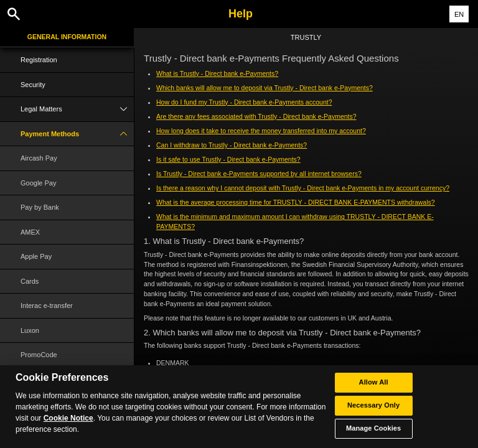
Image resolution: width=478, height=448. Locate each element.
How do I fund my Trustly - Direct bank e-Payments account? (244, 102)
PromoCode (39, 355)
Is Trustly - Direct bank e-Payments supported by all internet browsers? (259, 174)
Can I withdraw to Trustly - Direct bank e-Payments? (232, 145)
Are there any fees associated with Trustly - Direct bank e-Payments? (256, 116)
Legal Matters (77, 109)
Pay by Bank (40, 207)
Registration (39, 60)
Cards (30, 281)
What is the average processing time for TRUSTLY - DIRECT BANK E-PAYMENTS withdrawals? (296, 202)
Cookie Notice (68, 419)
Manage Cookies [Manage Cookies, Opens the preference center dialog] (373, 429)
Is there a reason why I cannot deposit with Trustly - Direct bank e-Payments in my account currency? (303, 188)
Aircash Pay (39, 158)
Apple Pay (36, 256)
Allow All (374, 383)
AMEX (30, 232)
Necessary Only (373, 406)
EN (459, 14)
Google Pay (38, 183)
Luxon (30, 330)
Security (33, 85)
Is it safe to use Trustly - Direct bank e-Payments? (228, 159)
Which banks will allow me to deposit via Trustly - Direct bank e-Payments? (265, 88)
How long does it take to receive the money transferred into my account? (261, 131)
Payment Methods (77, 134)
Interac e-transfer (47, 306)
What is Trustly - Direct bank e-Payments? (217, 73)
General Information (67, 37)
